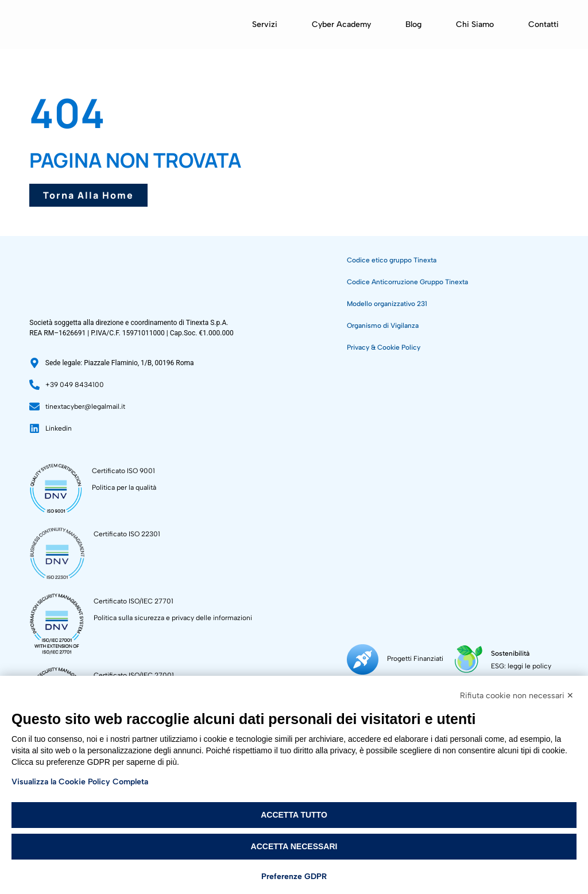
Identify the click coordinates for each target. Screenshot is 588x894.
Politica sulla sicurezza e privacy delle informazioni (173, 618)
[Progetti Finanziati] (363, 659)
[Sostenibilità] (468, 659)
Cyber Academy (341, 24)
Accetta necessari (294, 846)
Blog (413, 24)
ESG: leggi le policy (519, 666)
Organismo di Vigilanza (383, 326)
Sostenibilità (508, 653)
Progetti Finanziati (415, 659)
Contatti (543, 24)
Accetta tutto (294, 815)
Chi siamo (475, 24)
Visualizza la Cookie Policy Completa (80, 782)
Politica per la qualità (124, 487)
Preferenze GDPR (294, 876)
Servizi (265, 24)
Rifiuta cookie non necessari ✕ (517, 696)
